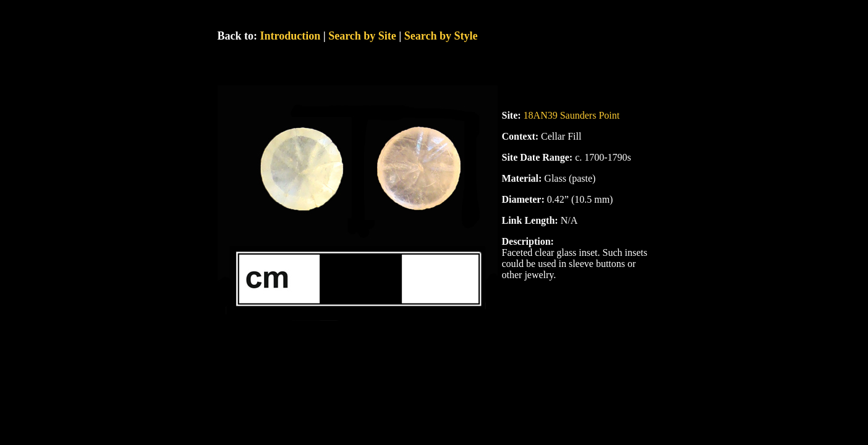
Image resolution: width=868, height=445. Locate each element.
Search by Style (441, 36)
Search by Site (362, 36)
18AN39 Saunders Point (572, 115)
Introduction (291, 36)
